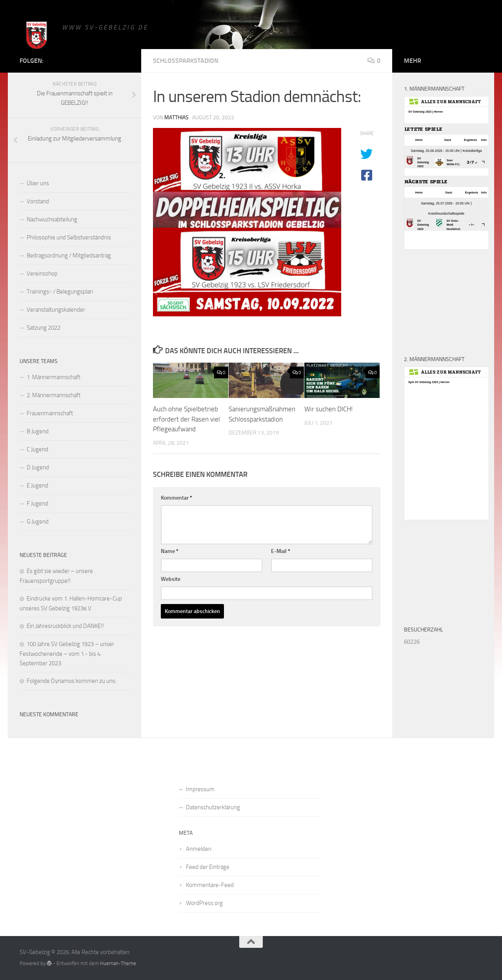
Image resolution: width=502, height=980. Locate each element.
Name (170, 551)
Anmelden (199, 849)
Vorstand (38, 201)
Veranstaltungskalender (56, 310)
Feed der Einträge (208, 867)
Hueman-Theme (118, 963)
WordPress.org (204, 903)
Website (171, 579)
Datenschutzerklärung (213, 807)
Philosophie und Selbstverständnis (69, 237)
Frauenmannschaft (50, 413)
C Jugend (37, 449)
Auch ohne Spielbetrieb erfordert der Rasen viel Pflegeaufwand (186, 419)
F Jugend (37, 504)
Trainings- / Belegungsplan (60, 292)
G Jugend (38, 522)
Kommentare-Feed (210, 885)
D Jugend (38, 467)
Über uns (38, 183)
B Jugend (38, 431)
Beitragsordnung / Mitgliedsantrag (69, 255)
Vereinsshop (42, 274)
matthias (176, 118)
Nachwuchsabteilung (52, 219)
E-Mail (281, 551)
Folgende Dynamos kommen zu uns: (72, 681)
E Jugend (37, 485)
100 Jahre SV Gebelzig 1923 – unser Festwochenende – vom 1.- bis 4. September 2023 (67, 654)
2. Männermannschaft (54, 395)
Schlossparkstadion (186, 61)
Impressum (200, 789)
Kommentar (176, 498)
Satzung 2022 (44, 328)
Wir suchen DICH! (328, 409)
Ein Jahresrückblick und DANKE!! (65, 626)
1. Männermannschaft (54, 377)
